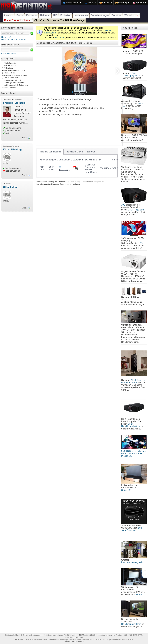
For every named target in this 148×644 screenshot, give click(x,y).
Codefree (117, 15)
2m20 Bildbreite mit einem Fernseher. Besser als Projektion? (134, 454)
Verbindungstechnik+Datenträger (16, 85)
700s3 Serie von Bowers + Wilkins (134, 381)
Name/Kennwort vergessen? (14, 39)
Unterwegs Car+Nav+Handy (14, 83)
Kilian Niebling (12, 149)
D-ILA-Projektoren (136, 210)
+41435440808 (84, 635)
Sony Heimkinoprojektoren (131, 74)
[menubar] (105, 3)
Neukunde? (6, 37)
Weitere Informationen (74, 642)
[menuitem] (72, 3)
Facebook (19, 639)
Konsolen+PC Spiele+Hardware (15, 75)
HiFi (55, 15)
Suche (20, 15)
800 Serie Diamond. (132, 529)
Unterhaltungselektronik (12, 80)
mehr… (25, 123)
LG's (141, 243)
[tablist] (77, 163)
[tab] (50, 152)
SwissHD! (126, 490)
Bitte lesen (60, 38)
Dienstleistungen (100, 15)
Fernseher (32, 15)
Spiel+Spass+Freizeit (12, 78)
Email (24, 138)
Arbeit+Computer (10, 63)
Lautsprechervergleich (132, 562)
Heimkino (45, 15)
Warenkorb (132, 15)
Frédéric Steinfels (14, 103)
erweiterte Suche (9, 54)
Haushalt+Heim (9, 73)
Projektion (66, 15)
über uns (9, 15)
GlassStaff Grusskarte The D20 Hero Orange (59, 20)
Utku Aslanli (11, 187)
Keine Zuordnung (10, 88)
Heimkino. (139, 594)
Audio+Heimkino (10, 66)
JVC (123, 205)
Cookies (51, 639)
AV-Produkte (8, 68)
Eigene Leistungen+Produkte (14, 71)
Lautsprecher (81, 15)
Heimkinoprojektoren (131, 624)
